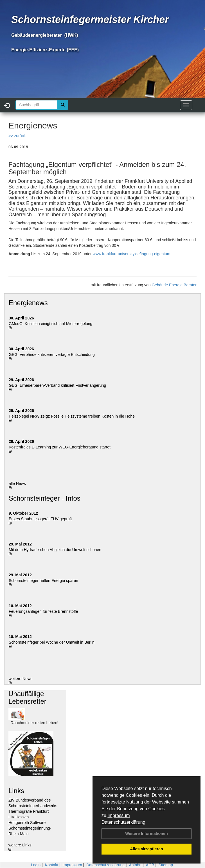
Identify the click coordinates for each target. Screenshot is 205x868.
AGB (150, 865)
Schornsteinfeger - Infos (45, 498)
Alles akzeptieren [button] (147, 849)
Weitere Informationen (147, 834)
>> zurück (17, 136)
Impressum (119, 815)
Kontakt (52, 865)
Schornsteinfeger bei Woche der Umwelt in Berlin (52, 642)
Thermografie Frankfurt (29, 811)
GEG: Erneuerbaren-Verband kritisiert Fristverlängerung (58, 385)
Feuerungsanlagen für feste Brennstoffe (43, 611)
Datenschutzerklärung (123, 822)
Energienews (28, 303)
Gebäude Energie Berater (174, 285)
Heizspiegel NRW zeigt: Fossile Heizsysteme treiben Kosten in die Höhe (72, 416)
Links (16, 791)
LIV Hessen (19, 817)
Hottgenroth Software (27, 823)
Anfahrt (135, 865)
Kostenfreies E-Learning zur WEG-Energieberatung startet (60, 447)
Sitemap (166, 865)
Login (36, 865)
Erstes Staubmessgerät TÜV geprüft (40, 519)
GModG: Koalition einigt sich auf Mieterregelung (50, 324)
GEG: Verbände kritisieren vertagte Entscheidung (52, 354)
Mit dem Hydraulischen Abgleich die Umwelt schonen (55, 550)
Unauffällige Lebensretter (27, 697)
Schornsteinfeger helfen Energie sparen (43, 581)
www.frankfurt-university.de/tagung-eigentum (132, 254)
